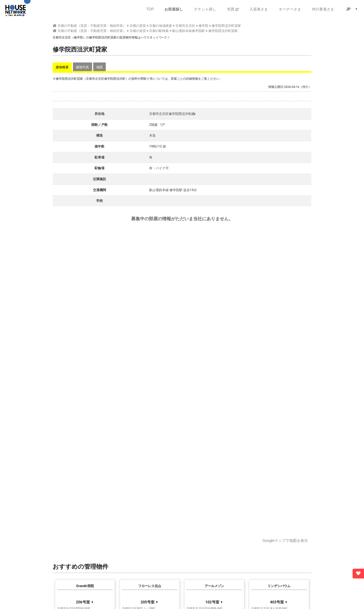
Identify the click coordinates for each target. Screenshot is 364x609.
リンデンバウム (279, 586)
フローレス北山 (150, 586)
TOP (150, 9)
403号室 (277, 602)
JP (349, 9)
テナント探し (205, 9)
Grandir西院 (85, 586)
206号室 (83, 602)
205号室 (148, 602)
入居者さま (259, 9)
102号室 (212, 602)
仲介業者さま (323, 9)
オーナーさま (290, 9)
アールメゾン (214, 586)
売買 (233, 9)
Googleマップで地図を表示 (285, 541)
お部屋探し (174, 9)
